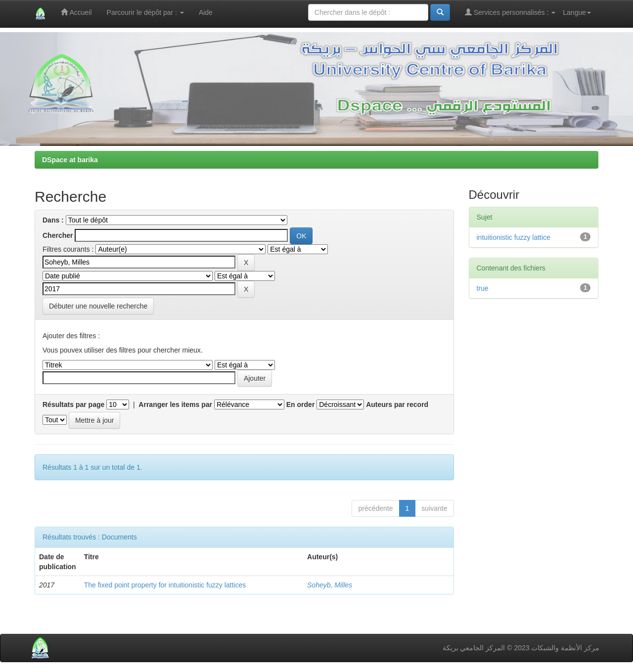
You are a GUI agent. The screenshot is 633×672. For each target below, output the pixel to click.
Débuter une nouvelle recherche (98, 306)
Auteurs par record (397, 404)
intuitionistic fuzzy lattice (514, 237)
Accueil (76, 12)
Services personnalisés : (510, 12)
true (483, 288)
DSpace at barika (70, 160)
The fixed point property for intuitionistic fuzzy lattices (165, 585)
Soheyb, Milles (330, 585)
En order (301, 404)
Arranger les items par (175, 404)
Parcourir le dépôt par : (145, 12)
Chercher (58, 235)
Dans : (53, 220)
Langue (577, 12)
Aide (206, 12)
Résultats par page (73, 404)
